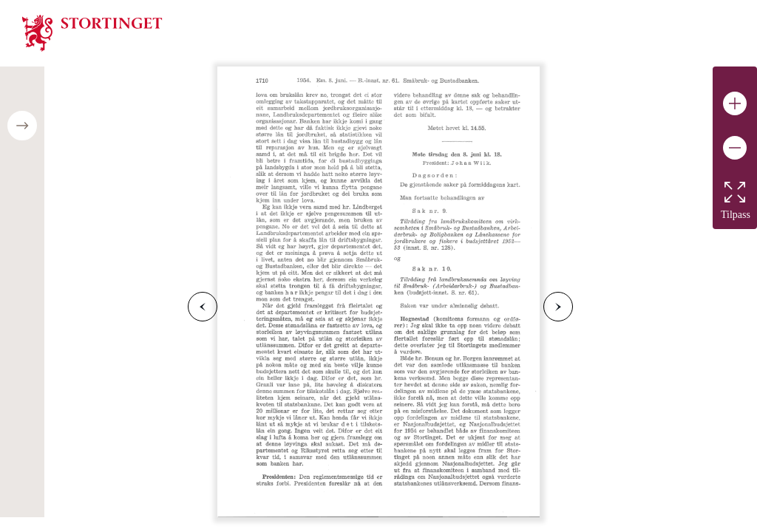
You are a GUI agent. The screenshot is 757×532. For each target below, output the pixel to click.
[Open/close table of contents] (22, 126)
